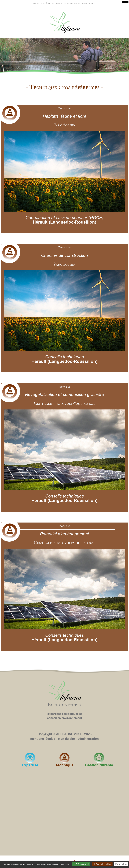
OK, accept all (81, 864)
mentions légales (43, 739)
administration (88, 739)
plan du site (66, 739)
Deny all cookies (102, 864)
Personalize (121, 864)
